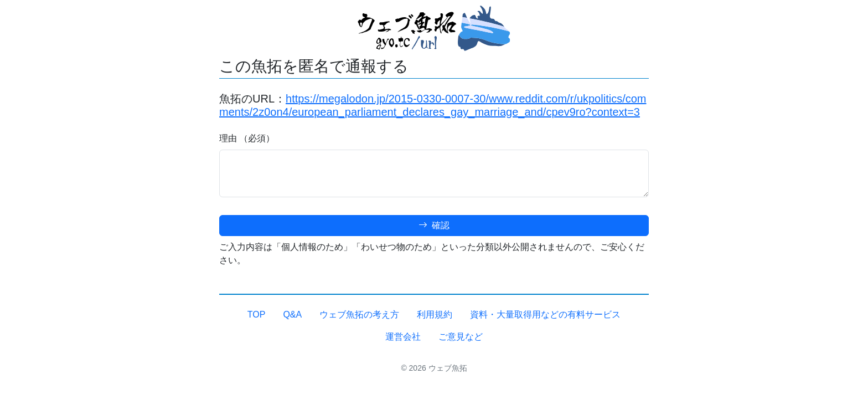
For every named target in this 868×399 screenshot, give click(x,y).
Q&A (292, 314)
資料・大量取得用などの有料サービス (545, 314)
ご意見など (461, 337)
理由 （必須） (247, 138)
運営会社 (403, 337)
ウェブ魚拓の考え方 (359, 314)
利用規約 (435, 314)
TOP (257, 314)
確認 (434, 225)
